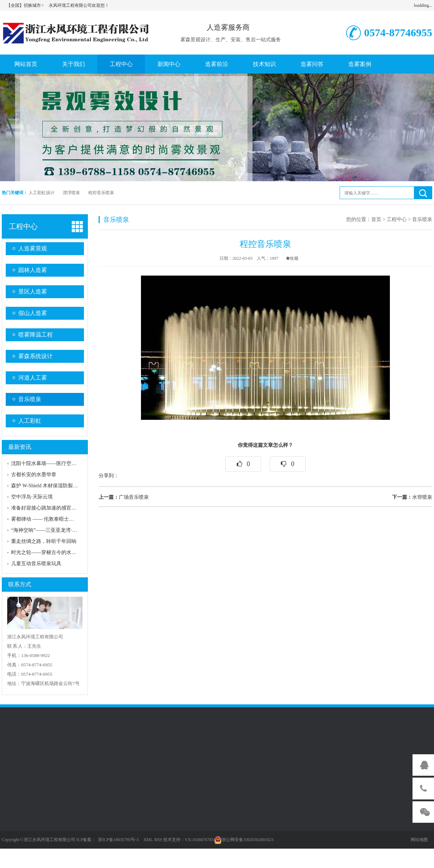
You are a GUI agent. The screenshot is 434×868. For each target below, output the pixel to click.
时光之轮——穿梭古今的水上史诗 (49, 552)
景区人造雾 (33, 292)
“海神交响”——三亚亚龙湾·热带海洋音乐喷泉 (62, 530)
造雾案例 (360, 64)
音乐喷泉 (30, 399)
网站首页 (26, 64)
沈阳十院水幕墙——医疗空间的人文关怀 (56, 463)
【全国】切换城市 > (25, 5)
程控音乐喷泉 (101, 193)
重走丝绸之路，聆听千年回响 (44, 541)
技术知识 (264, 64)
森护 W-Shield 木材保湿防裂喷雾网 (49, 486)
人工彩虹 (30, 421)
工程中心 (121, 64)
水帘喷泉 (412, 497)
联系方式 (20, 584)
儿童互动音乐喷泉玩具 (36, 564)
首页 (376, 219)
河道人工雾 (33, 378)
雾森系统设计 (36, 356)
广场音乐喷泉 (124, 497)
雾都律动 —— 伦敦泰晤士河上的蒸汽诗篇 (58, 519)
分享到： (109, 476)
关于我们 (74, 64)
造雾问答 (312, 64)
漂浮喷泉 (71, 193)
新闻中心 (169, 64)
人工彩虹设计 (42, 193)
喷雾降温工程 (36, 335)
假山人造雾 (33, 313)
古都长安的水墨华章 (34, 475)
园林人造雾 (33, 270)
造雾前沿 (217, 64)
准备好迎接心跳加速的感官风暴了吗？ (54, 508)
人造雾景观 (33, 248)
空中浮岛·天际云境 (32, 497)
